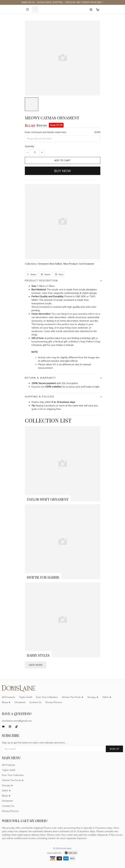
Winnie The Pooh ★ (73, 697)
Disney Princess (54, 702)
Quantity (29, 146)
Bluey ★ (6, 702)
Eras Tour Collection (47, 697)
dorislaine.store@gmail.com (17, 721)
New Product (71, 264)
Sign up (114, 749)
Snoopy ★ (93, 697)
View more (36, 665)
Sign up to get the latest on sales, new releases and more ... (34, 743)
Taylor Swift (26, 697)
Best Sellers (56, 264)
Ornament (43, 264)
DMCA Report (54, 853)
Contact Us (35, 702)
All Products (9, 697)
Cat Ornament (86, 264)
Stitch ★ (107, 697)
